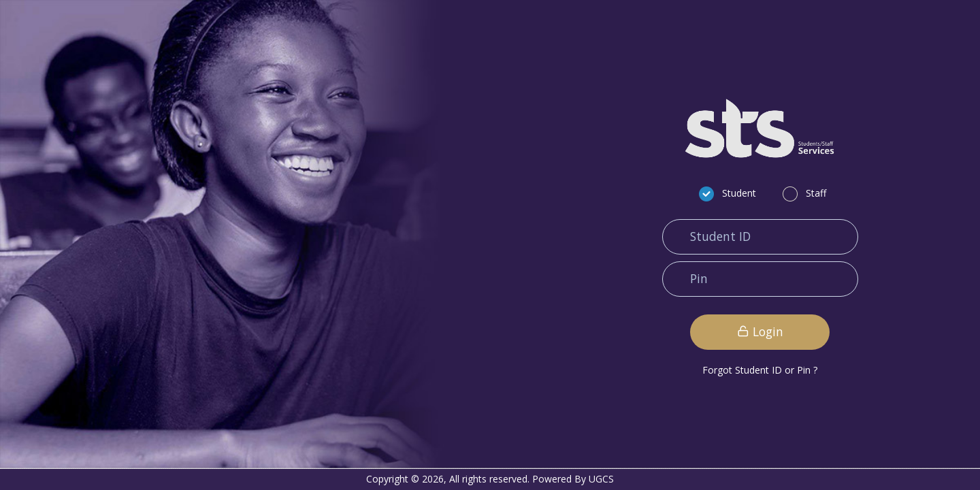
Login (760, 331)
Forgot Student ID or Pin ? (759, 370)
